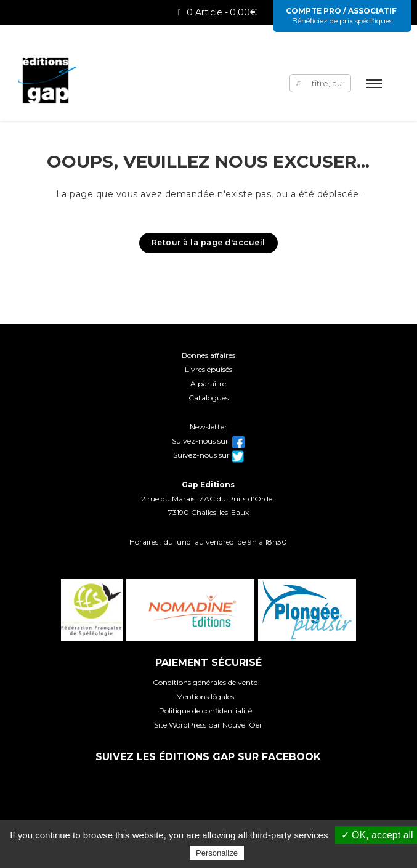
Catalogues (208, 398)
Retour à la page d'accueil (208, 242)
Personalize (217, 853)
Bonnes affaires (208, 355)
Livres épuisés (208, 369)
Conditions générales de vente (205, 682)
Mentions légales (205, 696)
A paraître (208, 383)
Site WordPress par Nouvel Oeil (208, 725)
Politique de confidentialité (205, 711)
